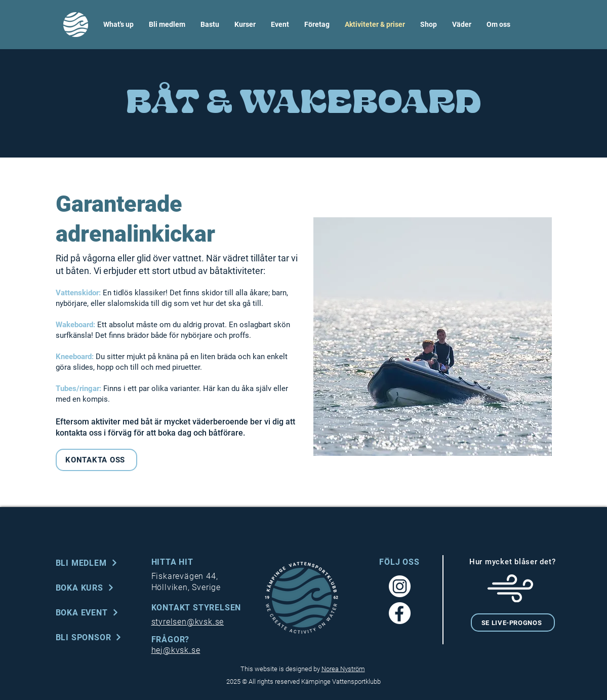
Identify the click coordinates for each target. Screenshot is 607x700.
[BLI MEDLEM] (98, 563)
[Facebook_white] (400, 613)
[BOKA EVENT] (98, 612)
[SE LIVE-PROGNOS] (513, 623)
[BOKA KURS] (98, 588)
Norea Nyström (343, 669)
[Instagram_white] (400, 586)
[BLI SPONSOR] (98, 637)
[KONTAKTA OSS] (96, 460)
